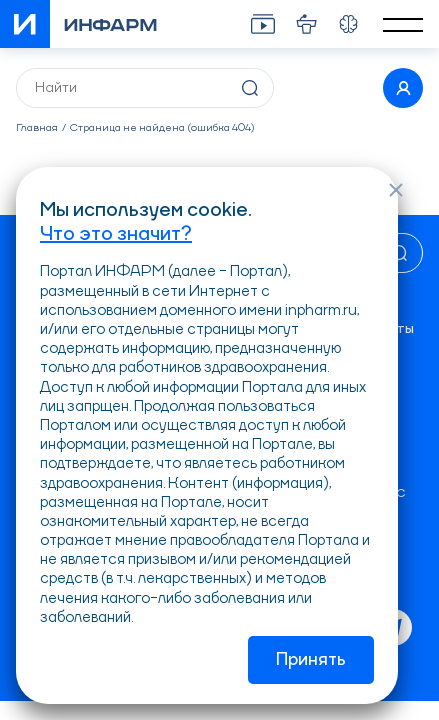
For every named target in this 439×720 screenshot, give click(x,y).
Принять (311, 660)
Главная (37, 128)
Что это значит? (116, 235)
